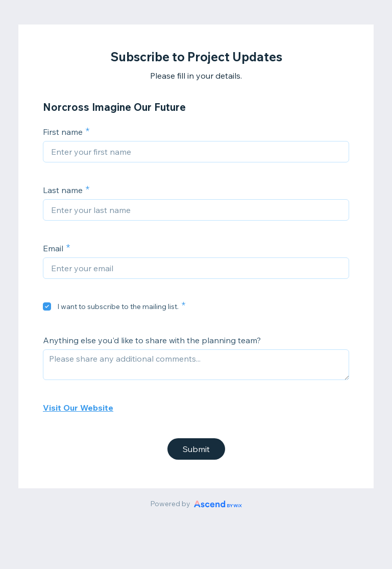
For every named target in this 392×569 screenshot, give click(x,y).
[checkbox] (47, 306)
